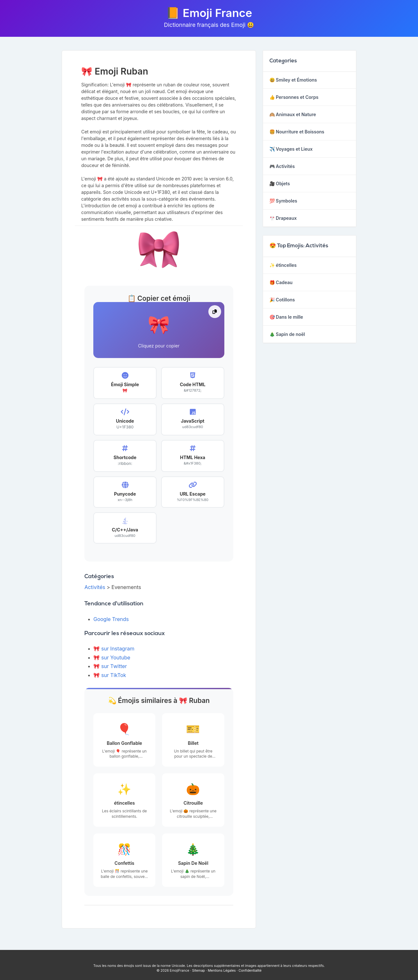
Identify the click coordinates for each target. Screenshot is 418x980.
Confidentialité (250, 971)
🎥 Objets (280, 183)
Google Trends (111, 619)
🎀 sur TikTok (110, 675)
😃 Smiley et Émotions (293, 80)
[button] (159, 330)
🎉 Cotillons (282, 300)
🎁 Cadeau (281, 282)
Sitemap (198, 971)
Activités (95, 587)
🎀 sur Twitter (110, 666)
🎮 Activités (282, 166)
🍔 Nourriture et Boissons (297, 132)
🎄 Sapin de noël (287, 334)
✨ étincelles (283, 265)
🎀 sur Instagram (114, 649)
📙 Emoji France (209, 13)
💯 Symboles (283, 201)
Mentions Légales (222, 971)
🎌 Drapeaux (283, 218)
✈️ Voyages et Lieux (291, 149)
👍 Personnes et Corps (294, 97)
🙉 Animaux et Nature (293, 114)
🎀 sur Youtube (112, 657)
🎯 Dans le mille (286, 317)
